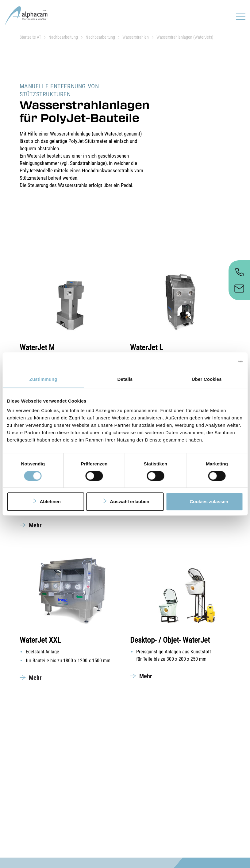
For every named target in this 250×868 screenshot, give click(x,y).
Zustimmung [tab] (43, 379)
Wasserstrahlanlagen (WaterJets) (185, 37)
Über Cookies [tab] (207, 379)
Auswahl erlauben (129, 501)
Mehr (35, 525)
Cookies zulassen (209, 501)
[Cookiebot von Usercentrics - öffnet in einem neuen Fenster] (216, 361)
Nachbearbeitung (63, 37)
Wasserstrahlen (136, 37)
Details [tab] (125, 379)
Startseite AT (30, 37)
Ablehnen (50, 501)
